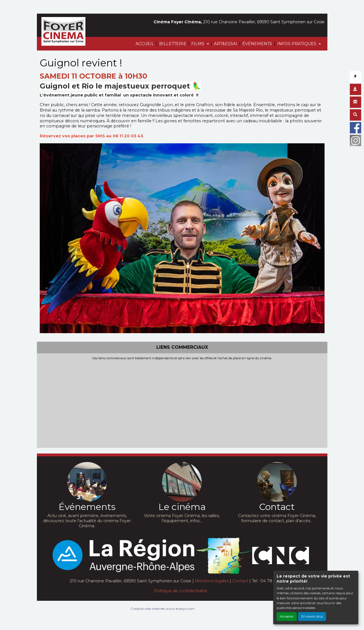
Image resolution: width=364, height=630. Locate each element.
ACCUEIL (145, 44)
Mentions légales (212, 581)
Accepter (287, 616)
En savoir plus (312, 616)
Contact (240, 581)
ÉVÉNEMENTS (257, 44)
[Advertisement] (182, 403)
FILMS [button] (198, 44)
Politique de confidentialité (181, 591)
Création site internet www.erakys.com (163, 609)
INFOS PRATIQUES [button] (297, 44)
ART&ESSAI (226, 44)
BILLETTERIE (173, 44)
